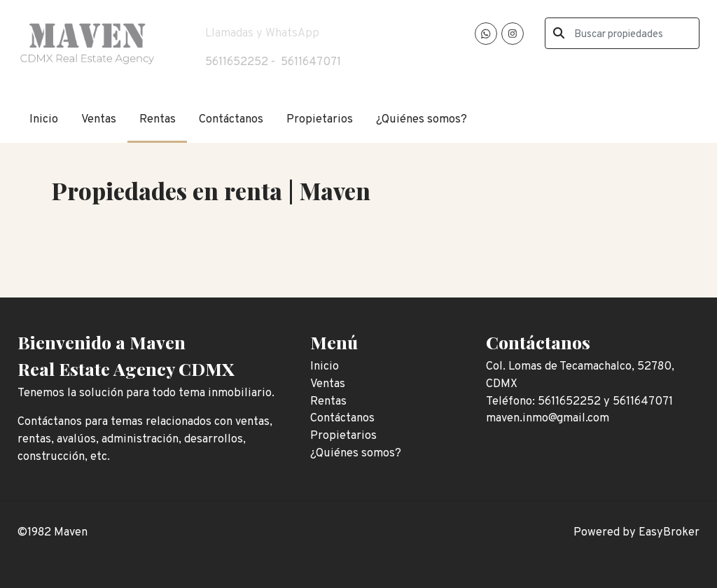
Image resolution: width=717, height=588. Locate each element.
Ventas (99, 119)
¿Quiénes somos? (422, 119)
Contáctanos (231, 119)
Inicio (44, 119)
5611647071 (311, 62)
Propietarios (320, 119)
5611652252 (237, 62)
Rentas (158, 119)
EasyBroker (669, 532)
